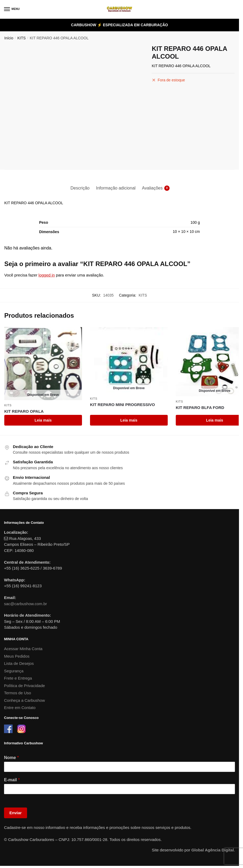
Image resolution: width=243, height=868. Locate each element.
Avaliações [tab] (152, 188)
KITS (22, 38)
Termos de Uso (18, 693)
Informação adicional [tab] (116, 188)
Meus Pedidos (17, 656)
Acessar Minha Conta (23, 649)
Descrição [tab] (80, 188)
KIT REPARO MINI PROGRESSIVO (122, 405)
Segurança (14, 671)
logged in (47, 275)
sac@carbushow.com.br (25, 604)
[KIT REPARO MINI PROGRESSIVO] (129, 360)
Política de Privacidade (25, 686)
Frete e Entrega (18, 678)
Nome (11, 758)
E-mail (12, 780)
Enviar (16, 813)
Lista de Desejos (19, 663)
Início (9, 38)
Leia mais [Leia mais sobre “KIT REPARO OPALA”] (43, 420)
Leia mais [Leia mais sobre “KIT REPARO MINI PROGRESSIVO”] (129, 420)
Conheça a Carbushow (25, 700)
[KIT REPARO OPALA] (43, 364)
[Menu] (12, 9)
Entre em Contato (20, 708)
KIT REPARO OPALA (24, 411)
